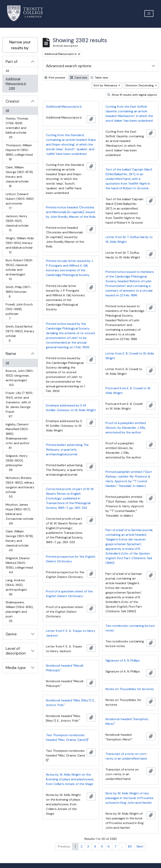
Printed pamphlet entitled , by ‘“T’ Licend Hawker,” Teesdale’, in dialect (129, 479)
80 (130, 846)
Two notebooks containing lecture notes (130, 628)
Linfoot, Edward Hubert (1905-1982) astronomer (20, 201)
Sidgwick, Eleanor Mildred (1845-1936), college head (19, 565)
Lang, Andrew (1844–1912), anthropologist (16, 587)
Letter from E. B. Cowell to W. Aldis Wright (130, 356)
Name (11, 354)
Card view (79, 78)
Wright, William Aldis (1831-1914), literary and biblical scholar (20, 245)
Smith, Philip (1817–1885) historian (18, 292)
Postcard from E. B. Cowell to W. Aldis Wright (128, 391)
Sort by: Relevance (106, 85)
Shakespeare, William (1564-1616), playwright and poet (19, 612)
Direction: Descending (140, 85)
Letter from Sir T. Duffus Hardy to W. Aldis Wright (129, 239)
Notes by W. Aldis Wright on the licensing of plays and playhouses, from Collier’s (70, 779)
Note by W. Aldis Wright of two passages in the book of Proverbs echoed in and (129, 798)
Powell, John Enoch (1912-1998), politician (19, 311)
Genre (11, 634)
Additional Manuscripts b (16, 83)
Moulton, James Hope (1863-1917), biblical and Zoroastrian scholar (20, 514)
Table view (99, 78)
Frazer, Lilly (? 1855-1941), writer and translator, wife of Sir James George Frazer (20, 405)
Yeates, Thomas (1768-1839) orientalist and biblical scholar (17, 128)
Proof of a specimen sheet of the (69, 594)
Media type (16, 668)
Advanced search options (69, 66)
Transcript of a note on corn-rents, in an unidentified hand (127, 756)
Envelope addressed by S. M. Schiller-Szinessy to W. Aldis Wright (71, 408)
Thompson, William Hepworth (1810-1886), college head (19, 152)
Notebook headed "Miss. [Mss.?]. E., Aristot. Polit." (71, 703)
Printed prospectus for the (71, 559)
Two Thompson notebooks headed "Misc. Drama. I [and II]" (67, 737)
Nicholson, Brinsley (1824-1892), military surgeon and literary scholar (20, 487)
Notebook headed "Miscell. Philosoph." (65, 668)
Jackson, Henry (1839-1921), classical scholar (17, 223)
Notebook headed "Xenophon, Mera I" (127, 721)
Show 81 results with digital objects (132, 95)
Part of (12, 62)
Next (140, 846)
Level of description (16, 651)
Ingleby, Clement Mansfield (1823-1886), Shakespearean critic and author (18, 436)
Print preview (55, 78)
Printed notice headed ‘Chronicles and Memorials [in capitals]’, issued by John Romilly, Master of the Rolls (71, 212)
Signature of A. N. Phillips (123, 660)
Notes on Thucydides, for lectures (130, 689)
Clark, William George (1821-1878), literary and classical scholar (19, 177)
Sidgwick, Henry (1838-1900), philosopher (17, 463)
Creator (13, 101)
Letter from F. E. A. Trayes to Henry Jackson (71, 633)
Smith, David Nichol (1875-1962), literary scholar (20, 334)
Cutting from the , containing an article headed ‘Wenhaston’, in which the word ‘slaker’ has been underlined (129, 114)
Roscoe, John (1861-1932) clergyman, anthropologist (20, 378)
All (7, 71)
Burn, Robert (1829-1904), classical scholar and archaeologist (19, 270)
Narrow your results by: (20, 45)
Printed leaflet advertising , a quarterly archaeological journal (67, 450)
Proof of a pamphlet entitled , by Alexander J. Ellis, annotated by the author (126, 428)
